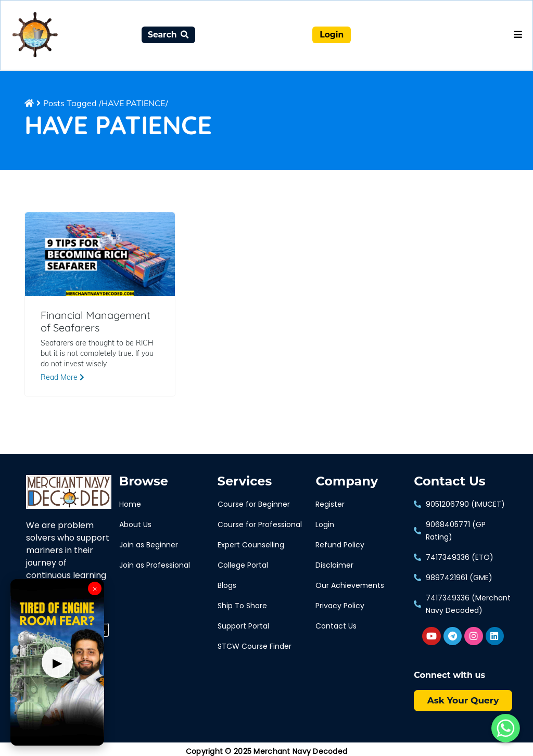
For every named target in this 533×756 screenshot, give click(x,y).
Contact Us (449, 483)
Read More (62, 379)
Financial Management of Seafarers (96, 324)
